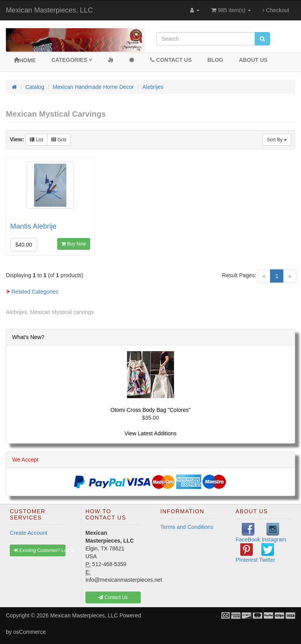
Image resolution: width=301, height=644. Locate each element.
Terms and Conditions (187, 527)
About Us (253, 60)
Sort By (277, 140)
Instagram (274, 533)
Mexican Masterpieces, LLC (49, 10)
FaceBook (248, 533)
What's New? (28, 337)
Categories (72, 60)
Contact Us (171, 60)
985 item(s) (231, 10)
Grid (59, 140)
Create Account (29, 533)
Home (25, 60)
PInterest (247, 553)
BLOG (215, 60)
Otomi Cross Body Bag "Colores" (150, 410)
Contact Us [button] (113, 597)
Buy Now (74, 244)
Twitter (267, 553)
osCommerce (30, 632)
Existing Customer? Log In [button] (40, 550)
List (36, 140)
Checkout (276, 10)
